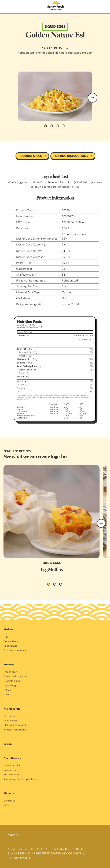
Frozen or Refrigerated (31, 280)
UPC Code (23, 222)
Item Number (25, 216)
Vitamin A (21, 381)
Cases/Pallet (24, 269)
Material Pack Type (28, 292)
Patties (7, 690)
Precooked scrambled (16, 676)
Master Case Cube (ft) (31, 244)
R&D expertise (12, 775)
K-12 (6, 637)
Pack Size (22, 228)
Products (9, 665)
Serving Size (23, 325)
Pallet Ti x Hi (24, 263)
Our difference (12, 758)
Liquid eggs (10, 685)
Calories (21, 335)
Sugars (22, 373)
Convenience (11, 641)
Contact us (9, 801)
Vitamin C (22, 385)
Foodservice (10, 646)
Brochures (9, 716)
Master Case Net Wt (29, 251)
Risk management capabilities (20, 779)
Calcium (21, 388)
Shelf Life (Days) (26, 275)
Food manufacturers (15, 650)
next (93, 98)
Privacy (14, 835)
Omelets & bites (12, 681)
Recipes (8, 744)
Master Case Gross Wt (30, 257)
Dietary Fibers (25, 370)
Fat (23, 356)
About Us (9, 793)
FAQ (6, 805)
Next (101, 523)
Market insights (12, 766)
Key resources (12, 709)
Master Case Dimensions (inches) (37, 238)
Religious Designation (30, 304)
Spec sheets (10, 721)
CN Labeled (24, 298)
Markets (8, 629)
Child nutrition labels (15, 725)
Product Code (25, 210)
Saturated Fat (25, 352)
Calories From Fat (80, 335)
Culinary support (13, 770)
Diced (7, 695)
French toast (10, 672)
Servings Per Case (28, 286)
